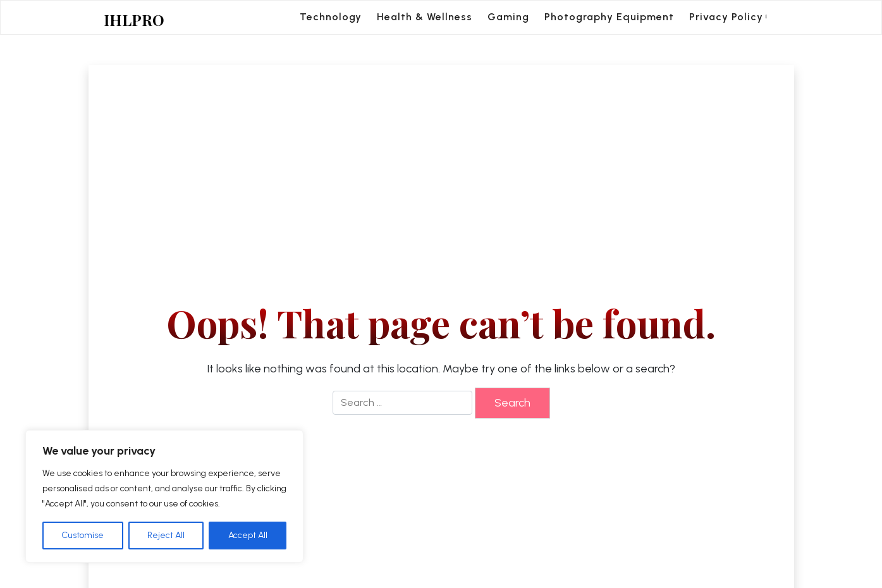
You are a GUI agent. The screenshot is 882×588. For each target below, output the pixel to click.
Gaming (508, 17)
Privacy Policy (726, 17)
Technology (331, 17)
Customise (83, 535)
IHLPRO (134, 20)
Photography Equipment (609, 17)
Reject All (166, 535)
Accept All (248, 535)
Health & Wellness (425, 17)
